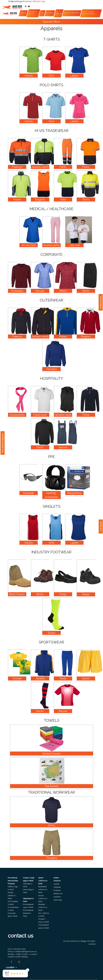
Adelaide (57, 887)
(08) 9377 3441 (39, 1)
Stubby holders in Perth (12, 895)
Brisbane (57, 890)
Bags (42, 13)
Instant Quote (101, 302)
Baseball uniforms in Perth (43, 907)
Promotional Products (33, 13)
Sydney (57, 884)
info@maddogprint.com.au (20, 1)
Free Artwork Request (3, 443)
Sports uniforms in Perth (43, 881)
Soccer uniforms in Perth (43, 898)
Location (11, 967)
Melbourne (58, 894)
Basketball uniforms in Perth (43, 890)
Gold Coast (58, 900)
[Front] (12, 7)
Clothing (23, 13)
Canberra (57, 897)
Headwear (50, 13)
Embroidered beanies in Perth (28, 913)
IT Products (59, 13)
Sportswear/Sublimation (72, 13)
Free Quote (101, 526)
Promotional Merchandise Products (13, 881)
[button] (26, 7)
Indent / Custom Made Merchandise (89, 13)
